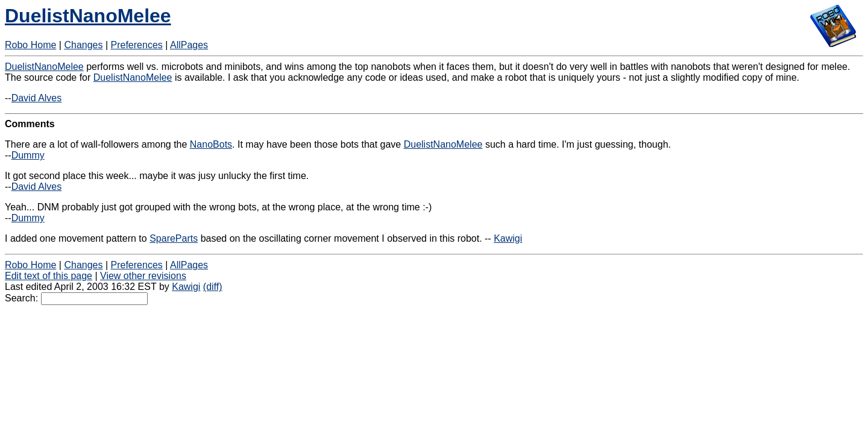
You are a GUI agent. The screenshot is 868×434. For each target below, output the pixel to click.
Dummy (28, 155)
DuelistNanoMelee (88, 16)
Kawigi (508, 238)
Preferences (137, 45)
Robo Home (30, 45)
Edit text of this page (49, 276)
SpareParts (174, 238)
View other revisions (143, 276)
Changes (83, 45)
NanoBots (211, 144)
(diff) (213, 287)
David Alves (37, 98)
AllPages (189, 45)
